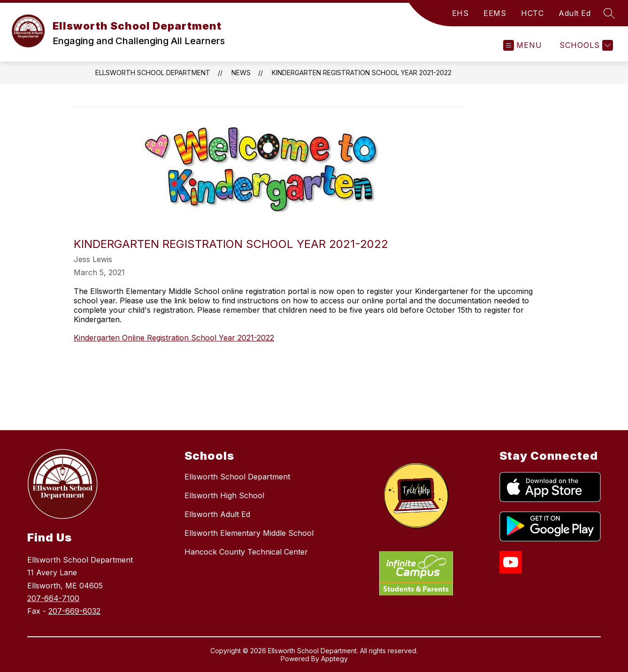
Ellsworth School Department (153, 73)
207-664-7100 (53, 598)
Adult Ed (574, 13)
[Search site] (609, 13)
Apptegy (334, 659)
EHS (460, 13)
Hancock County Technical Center (246, 552)
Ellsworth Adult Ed (217, 514)
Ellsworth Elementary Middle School (249, 533)
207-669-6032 (74, 611)
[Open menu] (523, 45)
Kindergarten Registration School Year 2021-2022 (362, 73)
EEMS (495, 13)
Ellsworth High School (224, 495)
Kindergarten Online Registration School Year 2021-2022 (174, 338)
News (241, 73)
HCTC (532, 13)
